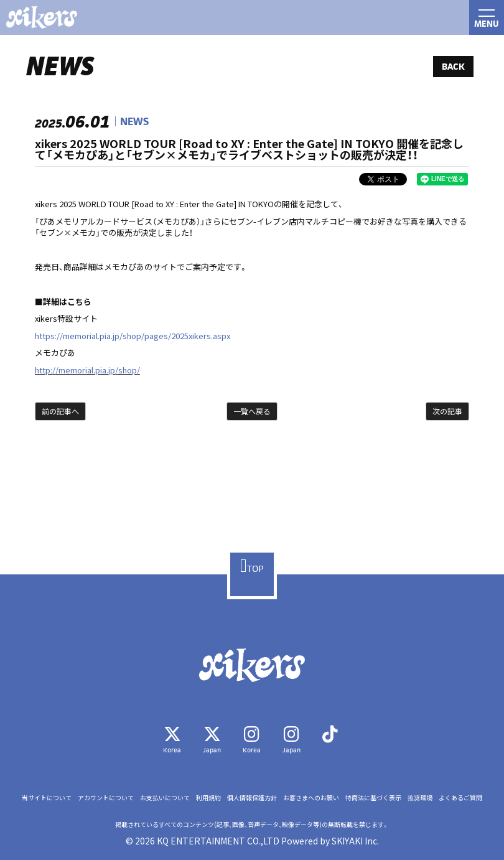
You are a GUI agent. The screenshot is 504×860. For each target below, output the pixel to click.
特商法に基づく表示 (373, 798)
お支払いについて (165, 798)
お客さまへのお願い (311, 798)
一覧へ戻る (252, 411)
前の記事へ (60, 411)
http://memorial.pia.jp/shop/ (87, 370)
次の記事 (447, 411)
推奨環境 (420, 798)
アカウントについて (106, 798)
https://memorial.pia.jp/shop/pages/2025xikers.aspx (133, 336)
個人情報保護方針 (252, 798)
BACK (453, 66)
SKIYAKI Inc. (355, 841)
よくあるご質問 (460, 798)
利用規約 (208, 798)
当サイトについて (47, 798)
